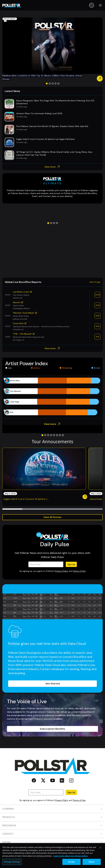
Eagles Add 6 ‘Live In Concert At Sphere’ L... (26, 499)
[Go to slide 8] (63, 435)
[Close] (100, 848)
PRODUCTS (52, 817)
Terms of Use (79, 571)
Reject (92, 862)
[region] (52, 856)
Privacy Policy (62, 571)
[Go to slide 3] (53, 84)
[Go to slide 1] (47, 84)
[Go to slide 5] (58, 84)
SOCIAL (52, 842)
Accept (72, 862)
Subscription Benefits (52, 729)
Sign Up (71, 564)
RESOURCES (52, 825)
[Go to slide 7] (60, 435)
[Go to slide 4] (55, 84)
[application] (52, 396)
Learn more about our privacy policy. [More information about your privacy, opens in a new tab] (71, 856)
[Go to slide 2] (50, 84)
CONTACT (52, 834)
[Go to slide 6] (57, 435)
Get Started (53, 684)
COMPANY (52, 809)
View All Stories (52, 517)
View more (52, 167)
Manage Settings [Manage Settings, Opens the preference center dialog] (12, 862)
